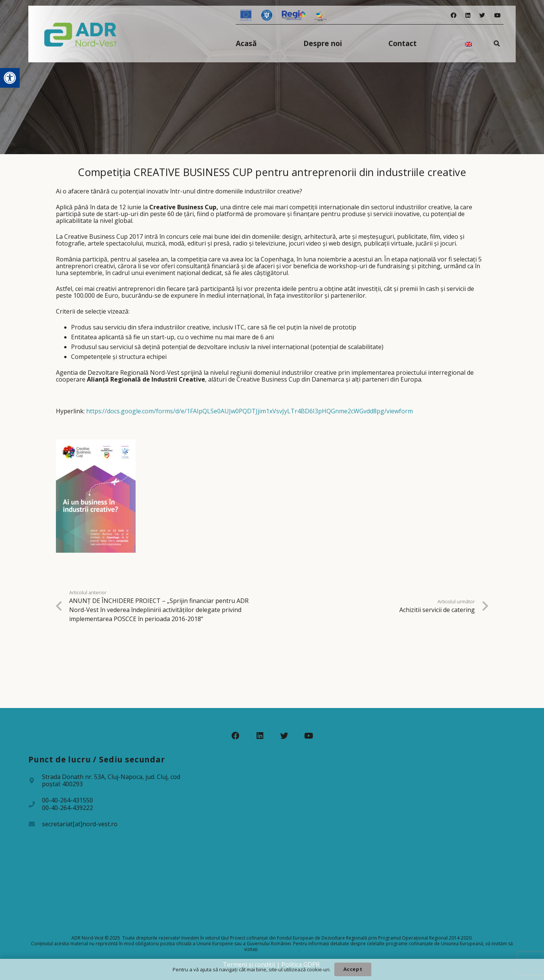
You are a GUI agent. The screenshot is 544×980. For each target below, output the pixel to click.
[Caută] (497, 43)
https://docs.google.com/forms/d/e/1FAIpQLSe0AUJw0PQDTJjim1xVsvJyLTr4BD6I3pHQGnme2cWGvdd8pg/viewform (250, 411)
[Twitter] (482, 15)
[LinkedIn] (468, 15)
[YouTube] (497, 15)
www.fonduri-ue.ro (279, 949)
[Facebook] (454, 15)
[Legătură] (81, 34)
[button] (10, 78)
